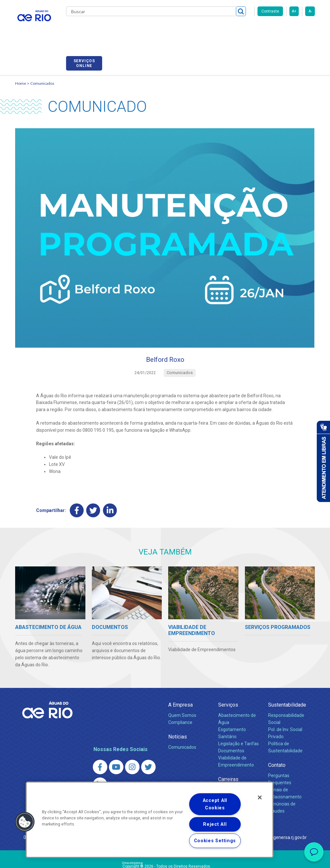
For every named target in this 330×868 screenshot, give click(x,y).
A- (310, 11)
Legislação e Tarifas (238, 713)
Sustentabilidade (287, 675)
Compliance (180, 692)
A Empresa (180, 675)
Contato (277, 734)
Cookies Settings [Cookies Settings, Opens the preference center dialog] (215, 841)
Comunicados (42, 50)
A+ (294, 11)
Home (21, 50)
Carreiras (198, 29)
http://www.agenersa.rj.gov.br (277, 807)
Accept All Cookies (215, 804)
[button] (25, 822)
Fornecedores (229, 29)
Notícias (178, 706)
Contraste (270, 11)
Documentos (231, 720)
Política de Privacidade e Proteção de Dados (165, 858)
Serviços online (297, 30)
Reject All (215, 824)
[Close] (260, 797)
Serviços (228, 675)
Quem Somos (182, 685)
